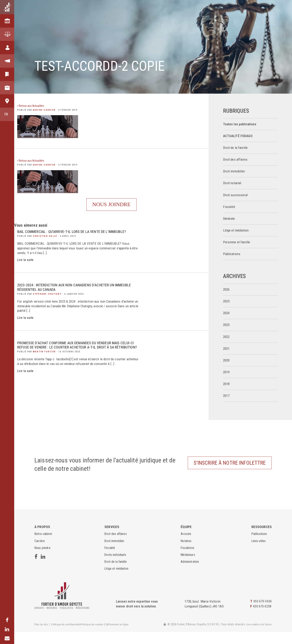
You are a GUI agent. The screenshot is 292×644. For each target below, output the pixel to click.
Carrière (40, 553)
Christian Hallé (44, 243)
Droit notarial (232, 183)
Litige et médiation (236, 230)
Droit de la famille (235, 148)
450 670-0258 (262, 618)
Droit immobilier (234, 171)
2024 (226, 313)
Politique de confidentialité (68, 636)
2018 (226, 384)
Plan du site (41, 636)
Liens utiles (259, 553)
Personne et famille (237, 242)
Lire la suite (26, 267)
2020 (226, 360)
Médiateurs (188, 567)
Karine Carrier (43, 110)
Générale (229, 219)
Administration (190, 574)
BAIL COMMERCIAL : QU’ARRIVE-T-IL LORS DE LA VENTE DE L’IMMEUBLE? (77, 239)
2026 (226, 290)
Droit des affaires (235, 160)
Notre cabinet (44, 546)
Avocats (186, 546)
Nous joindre (111, 208)
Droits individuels (116, 567)
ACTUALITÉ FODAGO (238, 136)
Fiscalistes (188, 560)
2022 (226, 337)
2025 (226, 301)
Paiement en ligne (124, 636)
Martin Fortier (43, 363)
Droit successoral (235, 195)
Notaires (186, 553)
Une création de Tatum (259, 636)
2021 (226, 349)
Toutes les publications (240, 124)
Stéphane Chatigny (46, 301)
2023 (226, 325)
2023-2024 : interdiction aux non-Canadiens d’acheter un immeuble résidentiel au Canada (71, 294)
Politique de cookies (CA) (98, 636)
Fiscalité (229, 207)
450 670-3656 (262, 613)
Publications (232, 254)
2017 (226, 396)
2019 (226, 372)
